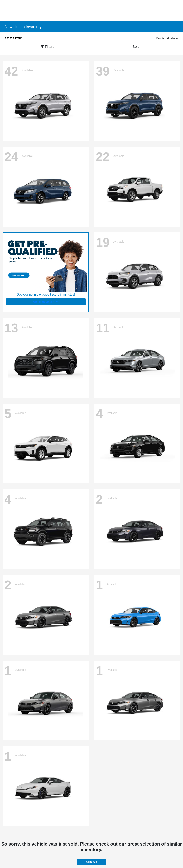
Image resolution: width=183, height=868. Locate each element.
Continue (91, 862)
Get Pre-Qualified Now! (46, 302)
